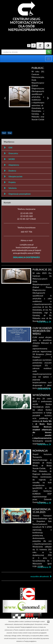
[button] (5, 98)
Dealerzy (10, 171)
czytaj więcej (44, 322)
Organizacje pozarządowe (17, 194)
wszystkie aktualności (41, 576)
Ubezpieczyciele (13, 176)
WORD (9, 159)
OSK (8, 147)
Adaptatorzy (11, 165)
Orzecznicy (11, 153)
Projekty (10, 182)
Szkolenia (10, 188)
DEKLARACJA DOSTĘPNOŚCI (26, 257)
